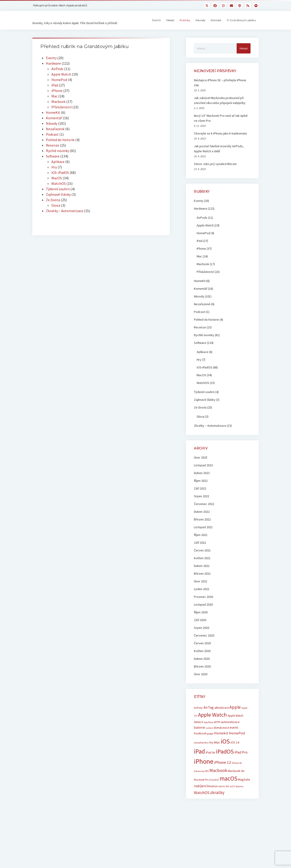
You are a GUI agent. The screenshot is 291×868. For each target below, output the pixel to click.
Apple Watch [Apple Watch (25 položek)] (212, 738)
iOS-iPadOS (60, 195)
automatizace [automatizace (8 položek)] (230, 745)
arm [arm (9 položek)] (217, 745)
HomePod (59, 103)
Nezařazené (55, 152)
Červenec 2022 (204, 527)
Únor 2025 (201, 480)
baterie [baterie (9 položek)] (199, 750)
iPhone (57, 114)
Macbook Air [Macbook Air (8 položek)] (236, 794)
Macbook (58, 124)
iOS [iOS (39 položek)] (225, 764)
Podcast (52, 157)
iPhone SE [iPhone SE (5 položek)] (237, 786)
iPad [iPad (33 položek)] (199, 774)
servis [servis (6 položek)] (222, 809)
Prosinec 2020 (203, 620)
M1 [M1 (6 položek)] (207, 794)
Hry (54, 190)
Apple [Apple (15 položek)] (235, 730)
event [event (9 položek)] (234, 750)
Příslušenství (61, 130)
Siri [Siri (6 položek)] (227, 809)
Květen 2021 (202, 581)
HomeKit (53, 135)
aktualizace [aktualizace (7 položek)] (222, 731)
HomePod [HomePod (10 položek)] (237, 756)
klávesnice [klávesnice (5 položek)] (199, 794)
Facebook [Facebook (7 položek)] (200, 756)
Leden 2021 (202, 612)
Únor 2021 (201, 604)
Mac (54, 119)
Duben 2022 (202, 535)
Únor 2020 (201, 697)
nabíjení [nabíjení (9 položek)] (200, 809)
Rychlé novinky (58, 174)
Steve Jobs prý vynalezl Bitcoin (215, 187)
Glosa (56, 228)
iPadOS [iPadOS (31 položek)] (225, 774)
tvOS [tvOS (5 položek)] (232, 809)
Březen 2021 (202, 596)
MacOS (57, 201)
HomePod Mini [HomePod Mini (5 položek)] (201, 766)
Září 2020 (200, 643)
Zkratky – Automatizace (65, 234)
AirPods (57, 92)
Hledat (170, 32)
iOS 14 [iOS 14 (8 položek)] (235, 765)
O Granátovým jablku (241, 32)
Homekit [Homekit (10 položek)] (221, 756)
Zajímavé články (58, 217)
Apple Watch (61, 97)
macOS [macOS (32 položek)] (228, 801)
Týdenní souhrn (58, 212)
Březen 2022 (202, 542)
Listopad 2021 (203, 550)
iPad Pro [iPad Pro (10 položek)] (241, 775)
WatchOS (59, 206)
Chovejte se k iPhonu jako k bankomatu (220, 156)
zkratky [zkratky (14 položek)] (217, 815)
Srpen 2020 (202, 651)
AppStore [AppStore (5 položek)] (208, 745)
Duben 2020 (202, 682)
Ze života (53, 223)
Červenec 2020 (204, 658)
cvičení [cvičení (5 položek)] (209, 751)
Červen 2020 (202, 666)
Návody (201, 32)
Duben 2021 (202, 589)
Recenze (53, 168)
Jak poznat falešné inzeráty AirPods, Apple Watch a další (219, 172)
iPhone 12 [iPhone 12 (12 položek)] (223, 785)
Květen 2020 (202, 674)
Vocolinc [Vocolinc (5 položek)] (240, 809)
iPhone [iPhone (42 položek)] (204, 784)
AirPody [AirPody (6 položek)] (198, 731)
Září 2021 (200, 566)
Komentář (54, 141)
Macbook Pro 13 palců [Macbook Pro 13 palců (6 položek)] (206, 803)
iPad (55, 108)
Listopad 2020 (203, 627)
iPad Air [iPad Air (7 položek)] (211, 775)
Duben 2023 (202, 496)
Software (53, 179)
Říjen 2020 (201, 635)
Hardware (53, 86)
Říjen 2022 (201, 504)
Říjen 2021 (201, 558)
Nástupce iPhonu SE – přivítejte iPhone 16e (220, 106)
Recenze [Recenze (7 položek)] (212, 809)
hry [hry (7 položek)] (211, 765)
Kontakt (216, 32)
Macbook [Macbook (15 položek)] (218, 793)
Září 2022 (200, 511)
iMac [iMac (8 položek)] (217, 765)
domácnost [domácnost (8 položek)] (221, 751)
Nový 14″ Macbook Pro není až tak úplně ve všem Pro (221, 141)
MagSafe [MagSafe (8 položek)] (244, 802)
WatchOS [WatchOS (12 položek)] (202, 816)
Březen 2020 (202, 689)
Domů (156, 32)
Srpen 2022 (202, 519)
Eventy (51, 81)
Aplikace (58, 185)
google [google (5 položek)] (210, 757)
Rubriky (185, 32)
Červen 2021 (202, 573)
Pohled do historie (60, 163)
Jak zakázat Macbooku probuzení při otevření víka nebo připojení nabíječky (220, 123)
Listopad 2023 (203, 488)
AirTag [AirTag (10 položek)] (209, 730)
